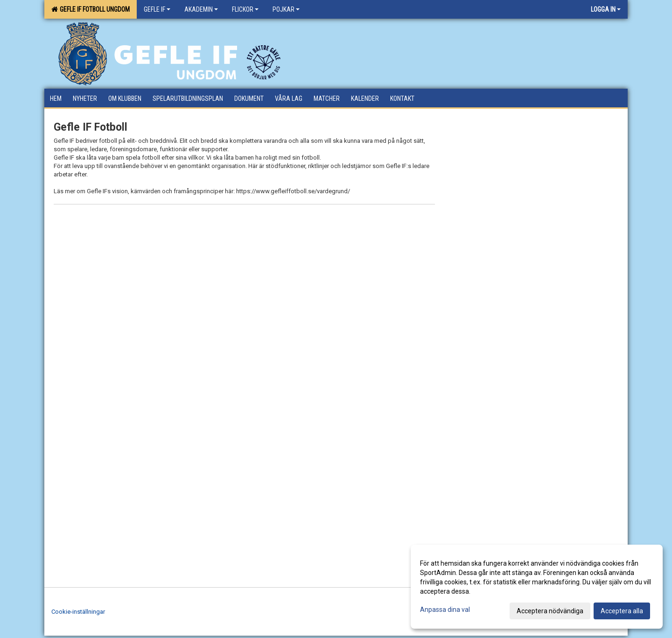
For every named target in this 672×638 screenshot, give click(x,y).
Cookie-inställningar (78, 612)
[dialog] (537, 587)
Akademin (201, 9)
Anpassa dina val (445, 610)
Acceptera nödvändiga (550, 611)
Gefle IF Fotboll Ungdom (91, 9)
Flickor (245, 9)
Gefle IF (157, 9)
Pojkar (286, 9)
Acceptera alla (622, 611)
